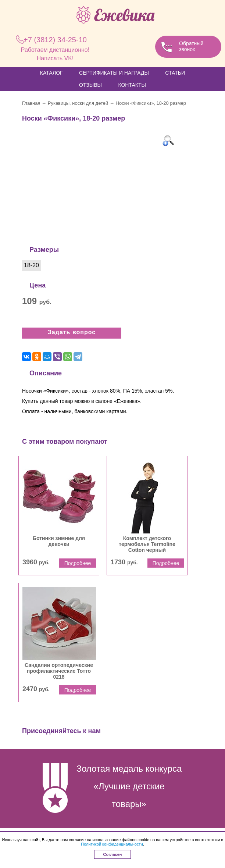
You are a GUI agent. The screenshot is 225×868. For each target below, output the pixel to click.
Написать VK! (55, 58)
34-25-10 (55, 40)
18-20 (31, 265)
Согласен (113, 854)
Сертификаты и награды (114, 73)
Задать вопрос (72, 332)
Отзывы (90, 85)
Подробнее (78, 563)
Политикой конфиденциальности (112, 844)
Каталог (51, 73)
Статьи (175, 73)
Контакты (132, 85)
